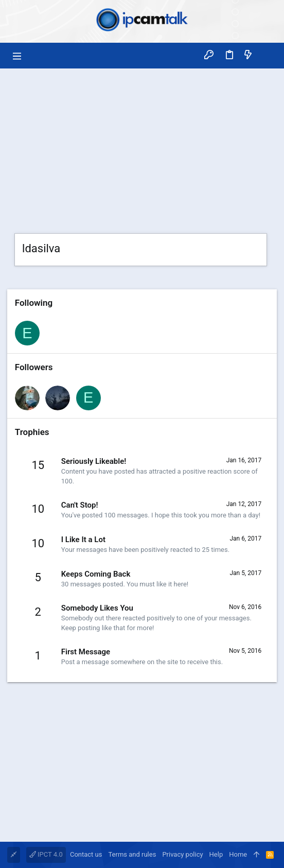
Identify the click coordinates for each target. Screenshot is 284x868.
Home (238, 854)
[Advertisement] (142, 146)
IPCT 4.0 (46, 854)
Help (216, 854)
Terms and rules (132, 854)
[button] (17, 56)
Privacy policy (182, 854)
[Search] (267, 55)
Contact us (86, 854)
